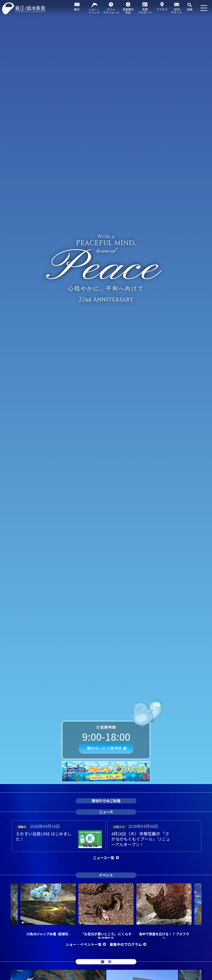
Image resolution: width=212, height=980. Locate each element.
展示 (77, 9)
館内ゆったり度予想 (104, 748)
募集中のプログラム (126, 944)
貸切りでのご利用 (106, 801)
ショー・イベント (94, 11)
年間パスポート (145, 11)
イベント (106, 875)
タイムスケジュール (111, 11)
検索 (190, 9)
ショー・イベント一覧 (84, 944)
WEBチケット (177, 11)
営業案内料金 (128, 11)
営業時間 (108, 727)
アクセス (162, 9)
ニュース (106, 812)
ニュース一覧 (104, 858)
